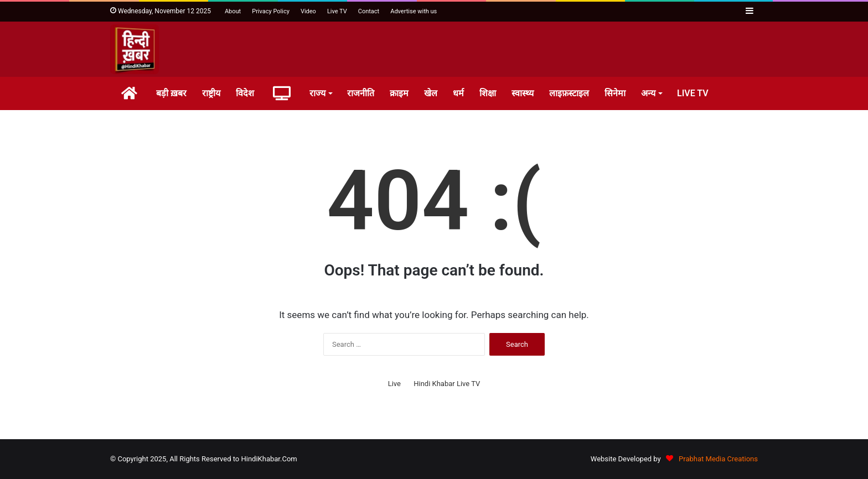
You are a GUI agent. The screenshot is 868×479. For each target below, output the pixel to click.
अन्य (648, 93)
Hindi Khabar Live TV (447, 384)
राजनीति (361, 93)
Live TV (337, 11)
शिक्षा (488, 93)
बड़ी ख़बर (171, 93)
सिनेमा (615, 93)
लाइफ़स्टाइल (569, 93)
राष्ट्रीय (211, 93)
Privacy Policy (271, 11)
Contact (369, 11)
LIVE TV (693, 93)
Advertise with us (414, 11)
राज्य (317, 93)
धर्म (458, 93)
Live (394, 384)
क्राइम (399, 93)
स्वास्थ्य (523, 93)
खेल (431, 93)
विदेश (245, 93)
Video (308, 11)
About (233, 11)
